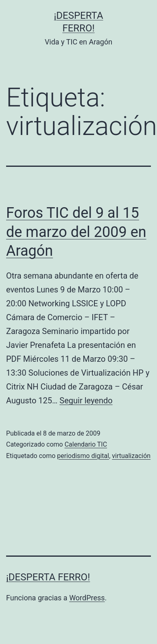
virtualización (131, 456)
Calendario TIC (86, 444)
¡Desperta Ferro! (48, 577)
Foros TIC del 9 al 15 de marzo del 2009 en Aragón (76, 232)
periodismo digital (83, 456)
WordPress (87, 598)
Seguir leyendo (86, 401)
